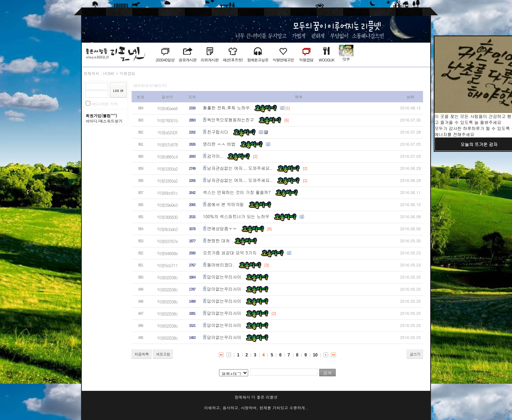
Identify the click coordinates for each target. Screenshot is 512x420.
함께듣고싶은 (258, 60)
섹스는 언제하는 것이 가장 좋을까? (237, 192)
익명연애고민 (283, 60)
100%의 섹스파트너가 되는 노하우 (236, 216)
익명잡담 (306, 60)
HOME (109, 73)
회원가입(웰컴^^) (101, 116)
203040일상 (165, 60)
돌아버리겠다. (220, 265)
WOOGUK (326, 60)
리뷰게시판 (209, 60)
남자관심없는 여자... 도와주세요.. (240, 168)
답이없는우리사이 (224, 277)
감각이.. (215, 156)
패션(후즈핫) (233, 60)
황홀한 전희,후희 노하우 (226, 107)
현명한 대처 (218, 240)
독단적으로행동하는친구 (230, 120)
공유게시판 (187, 60)
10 (315, 355)
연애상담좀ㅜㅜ (222, 228)
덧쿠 (346, 59)
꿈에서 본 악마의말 (225, 204)
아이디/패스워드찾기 (104, 121)
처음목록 (142, 354)
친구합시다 (218, 132)
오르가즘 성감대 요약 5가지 (230, 252)
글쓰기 (415, 354)
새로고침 (163, 354)
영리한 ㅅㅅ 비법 (219, 144)
